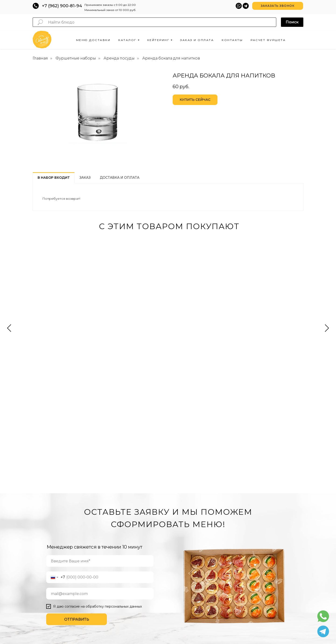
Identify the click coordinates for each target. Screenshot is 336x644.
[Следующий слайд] (327, 289)
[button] (278, 6)
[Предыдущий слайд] (9, 289)
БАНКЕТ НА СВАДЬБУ (159, 554)
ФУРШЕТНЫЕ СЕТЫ (118, 516)
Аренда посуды (119, 58)
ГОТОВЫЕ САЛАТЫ (118, 551)
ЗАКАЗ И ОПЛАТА (239, 522)
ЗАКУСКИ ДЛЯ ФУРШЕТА (119, 509)
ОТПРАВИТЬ (77, 462)
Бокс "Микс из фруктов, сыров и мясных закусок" (268, 300)
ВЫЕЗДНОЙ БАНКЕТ (158, 561)
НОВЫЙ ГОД (194, 550)
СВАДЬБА (192, 543)
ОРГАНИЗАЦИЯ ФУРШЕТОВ (154, 510)
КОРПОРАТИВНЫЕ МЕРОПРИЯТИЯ (198, 510)
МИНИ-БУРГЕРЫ (113, 600)
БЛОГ (231, 536)
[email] (100, 437)
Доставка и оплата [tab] (120, 178)
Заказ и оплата (197, 40)
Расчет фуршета (268, 40)
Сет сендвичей (194, 295)
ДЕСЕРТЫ (110, 579)
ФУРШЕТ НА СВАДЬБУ (159, 519)
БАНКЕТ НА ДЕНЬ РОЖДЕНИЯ (156, 570)
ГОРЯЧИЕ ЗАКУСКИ (118, 558)
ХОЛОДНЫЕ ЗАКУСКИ (117, 537)
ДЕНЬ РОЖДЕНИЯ (198, 526)
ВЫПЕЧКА (108, 544)
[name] (100, 404)
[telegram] (279, 506)
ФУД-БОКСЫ (111, 572)
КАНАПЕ (108, 530)
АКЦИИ (232, 508)
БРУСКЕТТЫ (112, 565)
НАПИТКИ (110, 586)
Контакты (232, 40)
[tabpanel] (168, 197)
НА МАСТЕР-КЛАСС (157, 540)
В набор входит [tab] (54, 178)
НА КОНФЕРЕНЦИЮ (157, 533)
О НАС (231, 515)
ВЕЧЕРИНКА (194, 519)
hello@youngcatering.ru (168, 612)
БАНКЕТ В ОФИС (155, 578)
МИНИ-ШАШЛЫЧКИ (116, 593)
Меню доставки (93, 40)
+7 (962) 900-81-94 (62, 6)
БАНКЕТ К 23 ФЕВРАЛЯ (160, 585)
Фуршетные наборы (76, 58)
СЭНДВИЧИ (111, 523)
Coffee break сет (126, 295)
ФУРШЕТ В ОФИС (156, 526)
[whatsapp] (289, 506)
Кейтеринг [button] (158, 40)
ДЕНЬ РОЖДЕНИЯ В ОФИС (199, 535)
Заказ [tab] (85, 178)
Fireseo (224, 622)
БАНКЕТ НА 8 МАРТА (158, 592)
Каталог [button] (127, 40)
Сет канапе (50, 295)
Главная (40, 58)
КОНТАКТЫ (235, 529)
